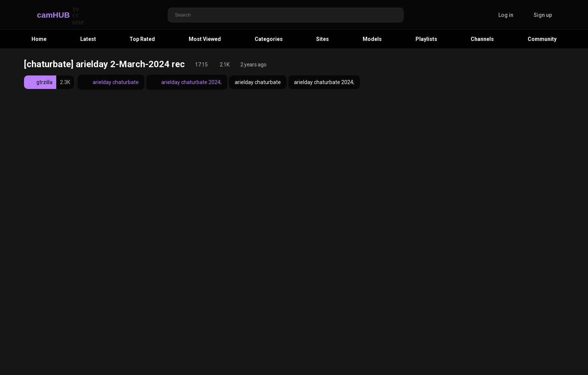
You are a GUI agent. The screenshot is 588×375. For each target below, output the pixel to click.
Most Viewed (205, 39)
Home (39, 39)
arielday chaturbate (111, 82)
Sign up (543, 15)
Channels (482, 39)
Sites (322, 39)
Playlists (426, 39)
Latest (88, 39)
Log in (506, 15)
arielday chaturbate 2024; (187, 82)
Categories (269, 39)
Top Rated (142, 39)
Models (372, 39)
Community (542, 39)
